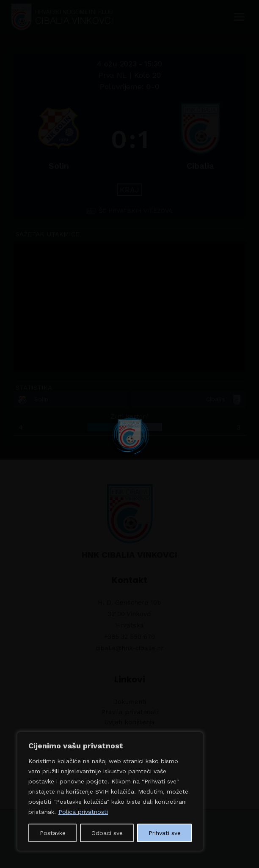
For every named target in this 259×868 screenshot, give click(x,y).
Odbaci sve (107, 833)
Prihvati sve (165, 833)
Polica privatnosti (83, 812)
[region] (110, 791)
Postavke (53, 833)
